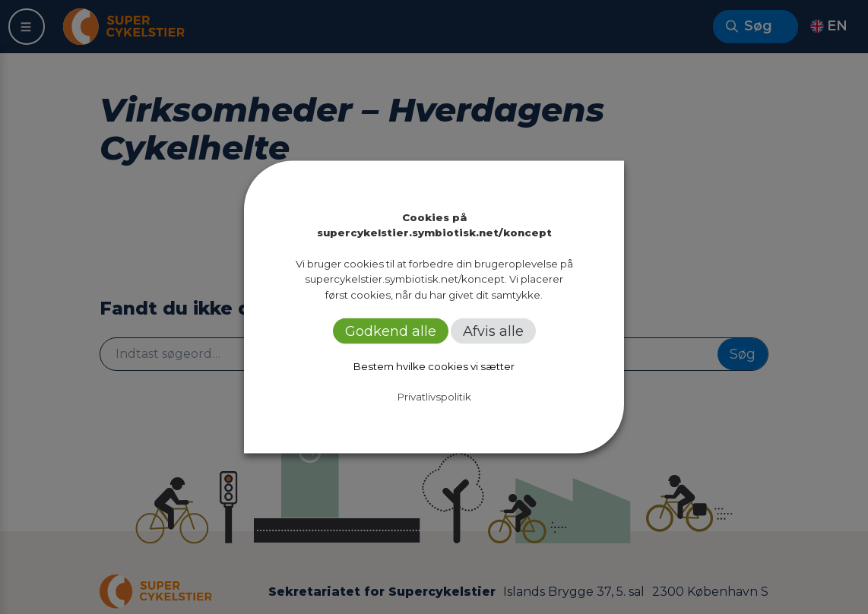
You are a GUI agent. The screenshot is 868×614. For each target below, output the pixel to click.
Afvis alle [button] (493, 331)
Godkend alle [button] (391, 331)
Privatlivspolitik (434, 396)
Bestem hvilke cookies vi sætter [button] (434, 366)
